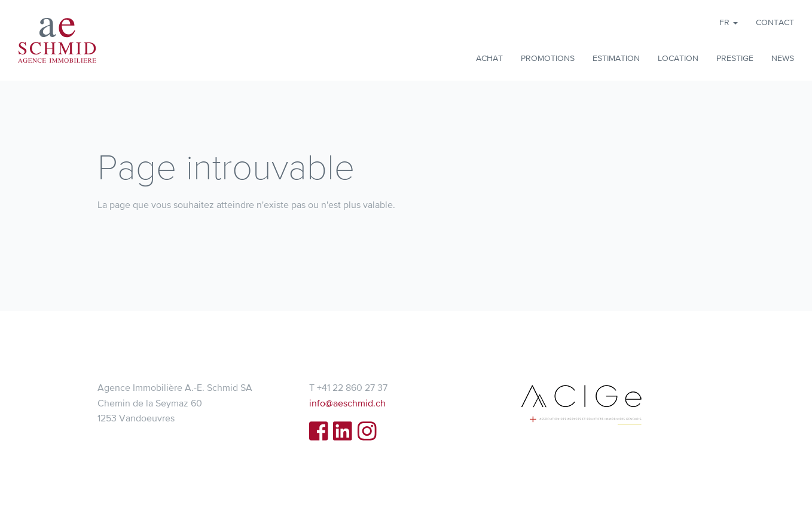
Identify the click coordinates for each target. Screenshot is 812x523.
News (783, 58)
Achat (489, 58)
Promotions (548, 58)
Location (678, 58)
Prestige (735, 58)
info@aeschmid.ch (347, 403)
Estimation (616, 58)
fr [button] (729, 22)
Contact (775, 22)
